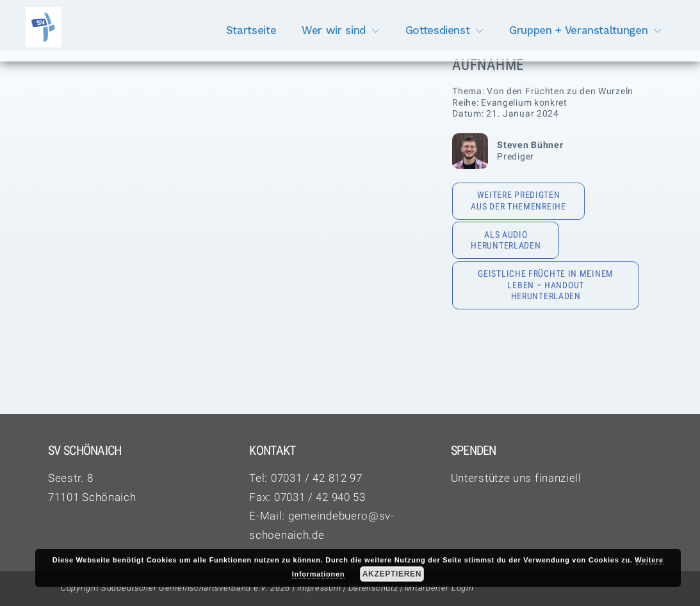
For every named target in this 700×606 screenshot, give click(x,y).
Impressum (319, 588)
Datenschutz (373, 588)
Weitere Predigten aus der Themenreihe (518, 201)
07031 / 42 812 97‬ (317, 478)
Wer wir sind (334, 30)
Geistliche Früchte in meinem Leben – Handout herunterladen (546, 285)
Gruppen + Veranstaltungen (578, 30)
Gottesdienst (438, 30)
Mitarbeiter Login (439, 588)
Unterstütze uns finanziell (516, 478)
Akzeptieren (392, 574)
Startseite (251, 30)
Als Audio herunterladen (506, 240)
